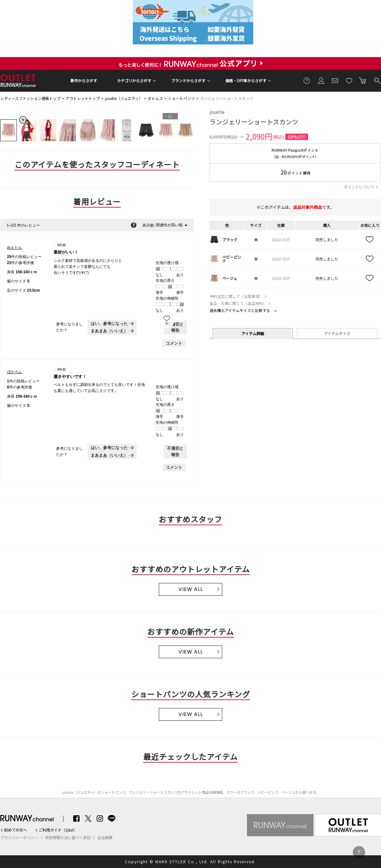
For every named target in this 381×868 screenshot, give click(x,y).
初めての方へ (16, 830)
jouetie (217, 112)
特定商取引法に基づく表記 (68, 838)
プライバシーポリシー (19, 838)
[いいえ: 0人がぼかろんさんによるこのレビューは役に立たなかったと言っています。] (112, 455)
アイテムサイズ (337, 333)
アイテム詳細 (253, 333)
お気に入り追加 (370, 240)
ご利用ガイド (307, 80)
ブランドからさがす (188, 80)
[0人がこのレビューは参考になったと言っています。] (112, 324)
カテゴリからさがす (134, 80)
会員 (321, 80)
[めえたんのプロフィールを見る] (15, 248)
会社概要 (105, 838)
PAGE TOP (359, 852)
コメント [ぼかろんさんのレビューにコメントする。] (174, 467)
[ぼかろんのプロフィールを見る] (15, 372)
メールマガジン (335, 80)
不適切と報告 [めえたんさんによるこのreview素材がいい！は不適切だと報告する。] (175, 327)
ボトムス (155, 98)
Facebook (76, 818)
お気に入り (349, 80)
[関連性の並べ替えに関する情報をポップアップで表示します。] (134, 225)
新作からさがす (84, 80)
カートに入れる (363, 80)
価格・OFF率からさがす (246, 80)
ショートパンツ (181, 98)
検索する (377, 80)
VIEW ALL (191, 589)
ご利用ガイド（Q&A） (58, 830)
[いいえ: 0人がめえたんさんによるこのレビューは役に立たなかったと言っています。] (112, 331)
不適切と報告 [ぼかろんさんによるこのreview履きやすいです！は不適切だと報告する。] (175, 451)
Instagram (100, 818)
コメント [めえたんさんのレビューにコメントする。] (174, 343)
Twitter (88, 818)
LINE (112, 818)
